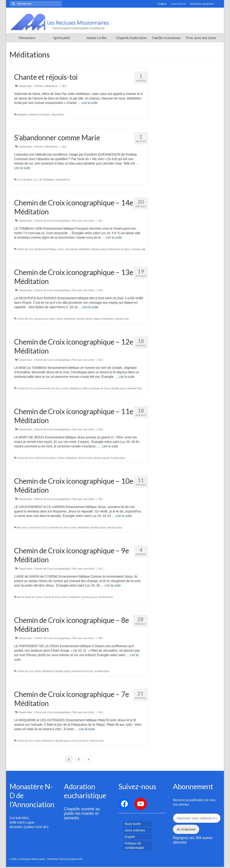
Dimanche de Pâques (45, 249)
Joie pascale (71, 249)
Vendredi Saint (135, 388)
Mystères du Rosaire (40, 115)
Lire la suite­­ (90, 103)
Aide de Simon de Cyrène (29, 597)
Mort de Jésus (86, 458)
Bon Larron (22, 528)
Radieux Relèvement (104, 319)
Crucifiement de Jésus (58, 528)
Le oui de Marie (24, 180)
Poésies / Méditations (46, 86)
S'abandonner (63, 180)
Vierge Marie (58, 115)
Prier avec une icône (83, 221)
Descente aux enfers (45, 319)
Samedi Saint (122, 319)
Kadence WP (76, 859)
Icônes (61, 249)
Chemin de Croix (25, 249)
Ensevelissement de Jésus (48, 388)
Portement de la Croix (82, 671)
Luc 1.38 (38, 180)
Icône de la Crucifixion (46, 458)
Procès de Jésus (80, 741)
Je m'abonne (186, 829)
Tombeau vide (139, 249)
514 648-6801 (19, 818)
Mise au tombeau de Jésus (97, 388)
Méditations (22, 115)
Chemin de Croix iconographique (52, 221)
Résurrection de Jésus (119, 249)
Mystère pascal (99, 249)
